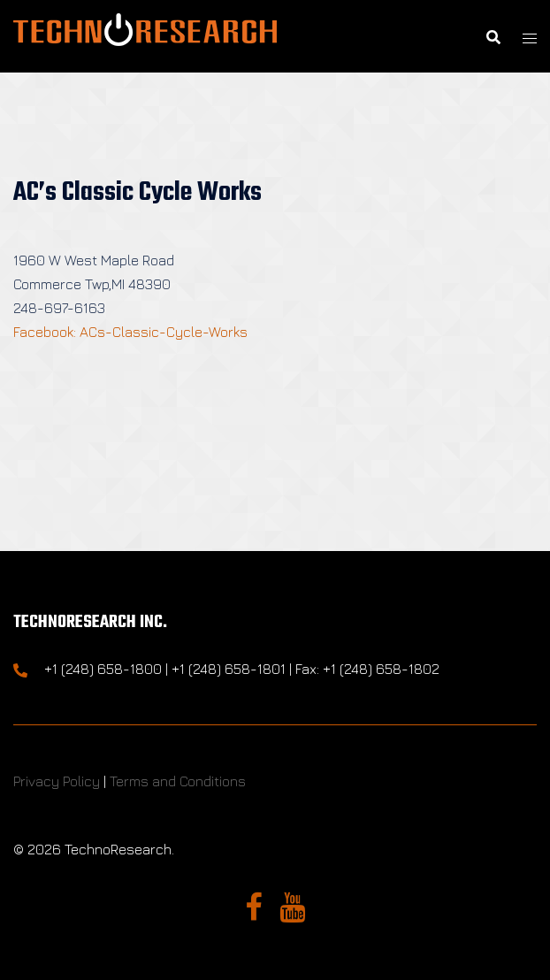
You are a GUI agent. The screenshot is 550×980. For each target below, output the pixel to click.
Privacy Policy (57, 781)
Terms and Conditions (178, 781)
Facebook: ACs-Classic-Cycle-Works (130, 332)
